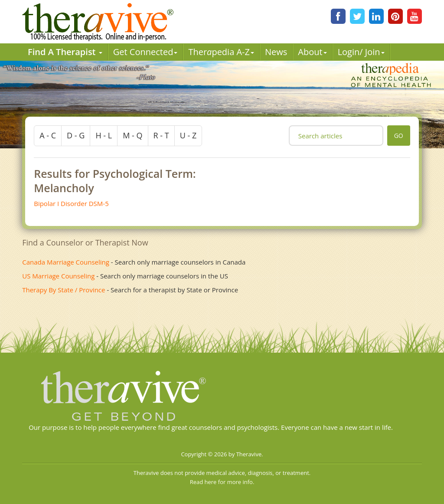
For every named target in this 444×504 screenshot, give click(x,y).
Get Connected (145, 52)
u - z (188, 135)
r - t (161, 135)
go (399, 136)
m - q (132, 135)
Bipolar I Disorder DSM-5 (71, 203)
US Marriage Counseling (58, 276)
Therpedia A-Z (221, 52)
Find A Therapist (65, 52)
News (276, 52)
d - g (76, 135)
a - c (48, 135)
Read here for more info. (222, 482)
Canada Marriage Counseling (66, 262)
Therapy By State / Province (64, 290)
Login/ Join (361, 52)
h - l (104, 135)
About (312, 52)
